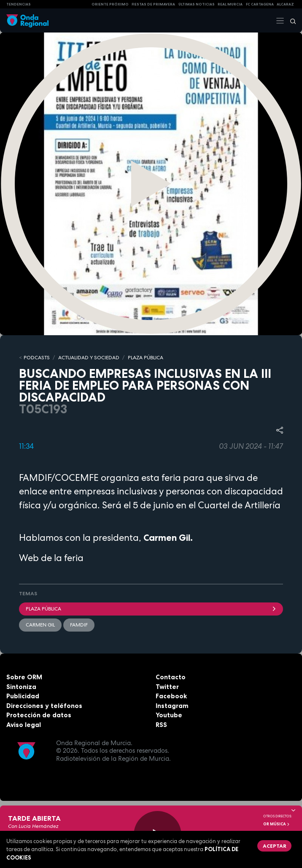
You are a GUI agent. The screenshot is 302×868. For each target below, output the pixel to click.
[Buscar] (290, 21)
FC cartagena (260, 4)
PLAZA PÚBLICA (146, 358)
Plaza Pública (151, 609)
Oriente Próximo (110, 4)
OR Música (277, 824)
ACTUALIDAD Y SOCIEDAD (89, 358)
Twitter (167, 687)
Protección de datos (39, 715)
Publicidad (23, 696)
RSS (161, 725)
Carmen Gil (40, 625)
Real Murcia (230, 4)
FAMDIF (79, 625)
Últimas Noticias (197, 4)
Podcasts (37, 358)
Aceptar (275, 846)
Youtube (169, 715)
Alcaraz (285, 4)
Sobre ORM (24, 677)
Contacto (171, 677)
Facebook (171, 696)
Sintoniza (21, 687)
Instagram (172, 706)
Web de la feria (51, 558)
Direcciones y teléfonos (44, 706)
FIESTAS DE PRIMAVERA (153, 4)
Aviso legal (24, 725)
